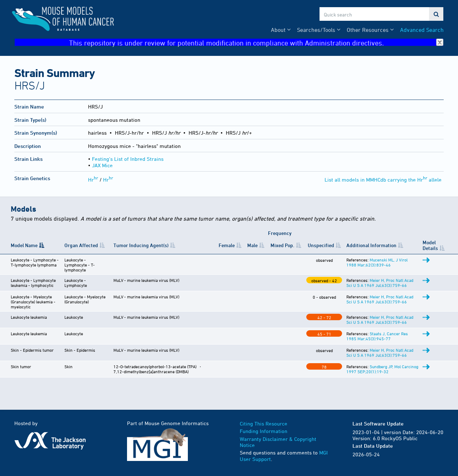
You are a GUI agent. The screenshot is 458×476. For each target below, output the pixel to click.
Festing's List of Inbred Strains (128, 159)
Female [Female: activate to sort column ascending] (227, 245)
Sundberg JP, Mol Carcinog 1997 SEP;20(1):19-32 (382, 369)
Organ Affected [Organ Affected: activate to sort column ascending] (81, 245)
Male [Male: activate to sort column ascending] (252, 245)
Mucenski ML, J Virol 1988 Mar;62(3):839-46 (377, 262)
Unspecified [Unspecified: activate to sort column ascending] (321, 245)
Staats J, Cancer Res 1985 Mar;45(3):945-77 (377, 336)
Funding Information (264, 431)
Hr (93, 180)
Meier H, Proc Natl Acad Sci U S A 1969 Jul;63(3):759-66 (380, 283)
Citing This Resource (264, 424)
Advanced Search (422, 30)
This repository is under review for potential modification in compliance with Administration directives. (256, 42)
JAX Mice (102, 165)
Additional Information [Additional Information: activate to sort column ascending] (371, 245)
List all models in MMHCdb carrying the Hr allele (383, 180)
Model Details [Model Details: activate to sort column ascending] (430, 245)
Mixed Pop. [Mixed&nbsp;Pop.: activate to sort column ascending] (282, 245)
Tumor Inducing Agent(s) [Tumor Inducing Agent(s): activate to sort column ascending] (141, 245)
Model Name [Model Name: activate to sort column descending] (24, 245)
